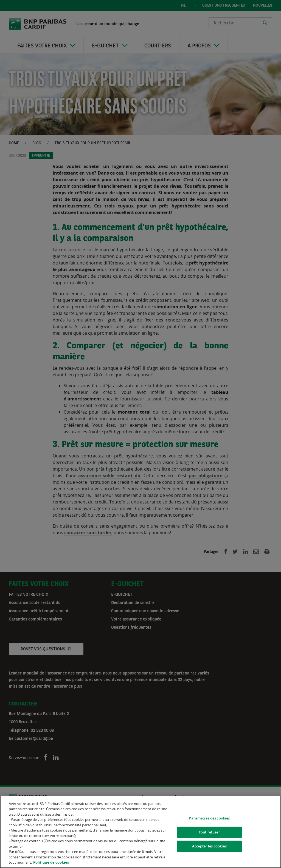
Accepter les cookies (209, 847)
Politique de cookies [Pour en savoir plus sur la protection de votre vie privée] (51, 864)
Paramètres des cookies (209, 819)
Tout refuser (209, 833)
